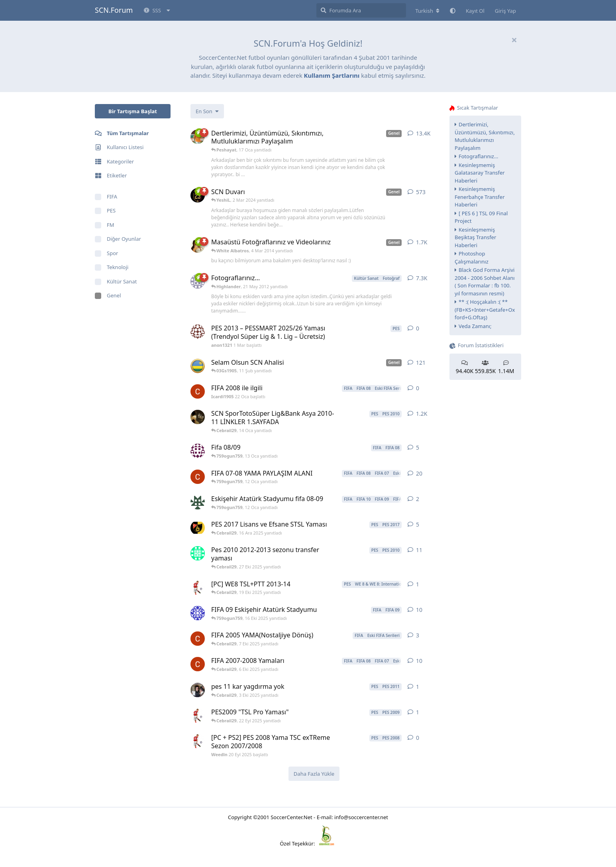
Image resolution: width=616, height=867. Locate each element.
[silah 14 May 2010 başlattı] (198, 417)
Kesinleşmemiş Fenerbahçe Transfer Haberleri (480, 197)
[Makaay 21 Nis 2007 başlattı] (198, 366)
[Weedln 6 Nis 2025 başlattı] (198, 588)
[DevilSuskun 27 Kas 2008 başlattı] (198, 613)
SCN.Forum (114, 10)
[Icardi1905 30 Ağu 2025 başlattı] (198, 639)
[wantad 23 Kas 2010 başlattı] (198, 690)
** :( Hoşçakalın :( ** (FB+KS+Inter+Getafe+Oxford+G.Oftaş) (485, 310)
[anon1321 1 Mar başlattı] (198, 332)
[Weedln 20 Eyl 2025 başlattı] (198, 716)
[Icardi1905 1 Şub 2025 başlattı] (198, 477)
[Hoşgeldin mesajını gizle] (514, 40)
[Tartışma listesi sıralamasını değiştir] (207, 111)
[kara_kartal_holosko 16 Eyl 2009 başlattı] (198, 451)
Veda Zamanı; (475, 326)
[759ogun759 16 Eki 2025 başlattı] (198, 502)
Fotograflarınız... (478, 156)
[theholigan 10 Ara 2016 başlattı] (198, 528)
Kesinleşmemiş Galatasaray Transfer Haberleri (480, 173)
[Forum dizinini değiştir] (427, 11)
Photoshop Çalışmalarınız (472, 258)
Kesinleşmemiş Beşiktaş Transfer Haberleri (475, 237)
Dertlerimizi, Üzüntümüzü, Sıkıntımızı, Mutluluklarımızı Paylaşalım (485, 136)
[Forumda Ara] (361, 10)
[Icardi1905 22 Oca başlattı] (198, 391)
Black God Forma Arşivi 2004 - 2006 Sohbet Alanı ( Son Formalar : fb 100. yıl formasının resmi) (485, 282)
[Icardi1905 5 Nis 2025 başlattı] (198, 664)
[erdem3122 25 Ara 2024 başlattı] (198, 553)
